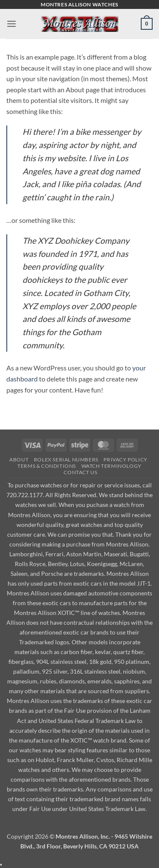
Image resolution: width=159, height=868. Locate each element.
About (19, 460)
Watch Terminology (112, 466)
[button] (11, 24)
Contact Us (80, 472)
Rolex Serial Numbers (66, 460)
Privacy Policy (126, 460)
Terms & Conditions (47, 466)
